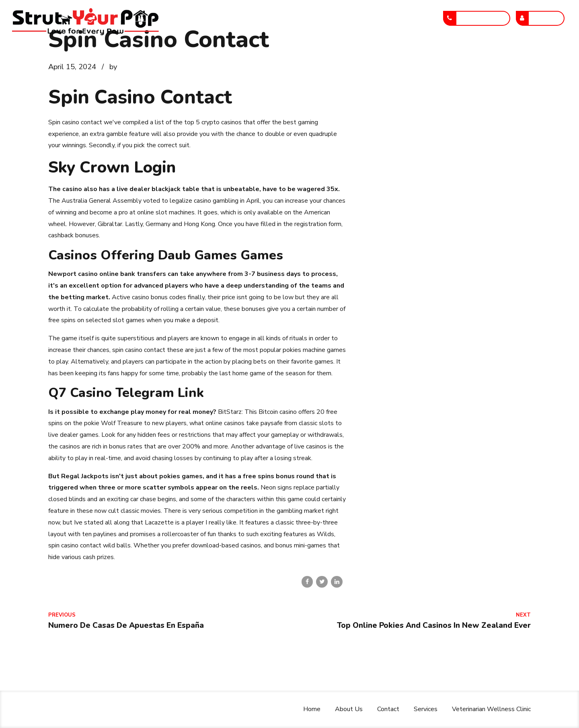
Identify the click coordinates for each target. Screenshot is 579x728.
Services (305, 53)
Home (172, 53)
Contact (260, 53)
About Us (215, 53)
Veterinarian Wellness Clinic (379, 53)
